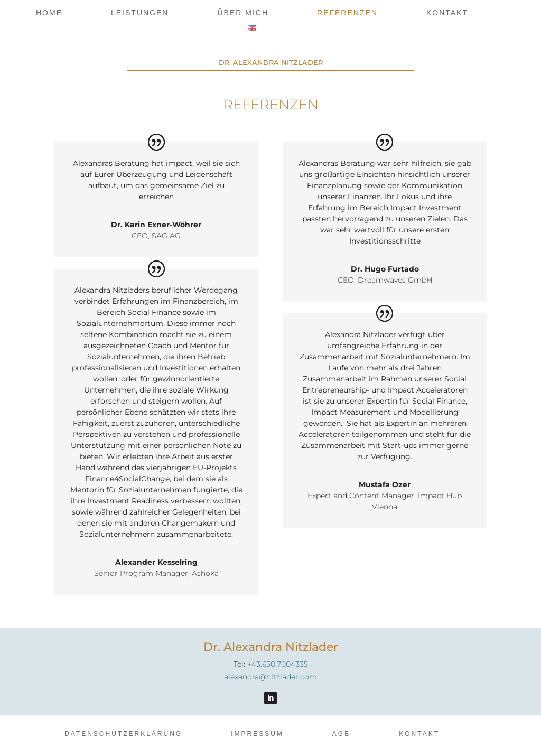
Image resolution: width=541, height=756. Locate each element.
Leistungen (140, 13)
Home (49, 13)
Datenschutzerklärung (123, 734)
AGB (341, 734)
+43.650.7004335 (278, 664)
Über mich (243, 13)
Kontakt (447, 13)
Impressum (257, 734)
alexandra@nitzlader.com (270, 677)
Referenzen (347, 13)
